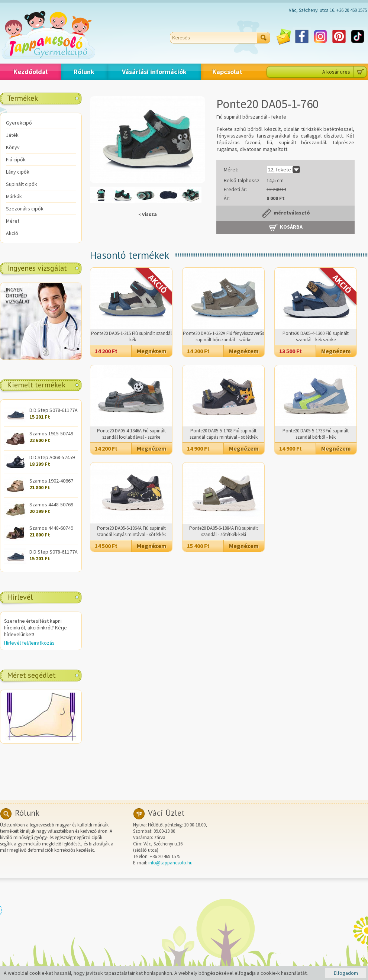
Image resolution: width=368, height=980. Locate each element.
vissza (148, 214)
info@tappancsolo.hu (170, 863)
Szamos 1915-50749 (51, 433)
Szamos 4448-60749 (51, 528)
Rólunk (84, 72)
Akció (12, 233)
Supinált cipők (22, 184)
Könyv (13, 147)
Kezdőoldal (30, 72)
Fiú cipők (16, 159)
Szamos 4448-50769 (51, 504)
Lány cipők (18, 172)
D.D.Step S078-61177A (54, 410)
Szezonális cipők (25, 209)
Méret (13, 221)
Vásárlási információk (154, 72)
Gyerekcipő (19, 123)
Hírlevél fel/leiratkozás (29, 643)
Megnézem (152, 351)
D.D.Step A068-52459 (52, 457)
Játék (12, 135)
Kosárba (286, 228)
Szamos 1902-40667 (51, 481)
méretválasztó (286, 213)
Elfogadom (346, 973)
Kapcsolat (227, 72)
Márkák (14, 196)
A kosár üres (336, 72)
